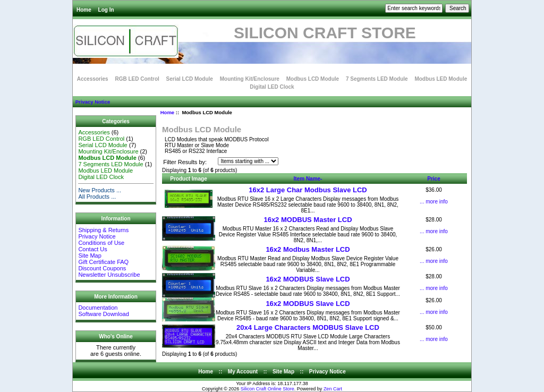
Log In (106, 10)
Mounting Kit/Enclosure (250, 79)
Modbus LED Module (441, 79)
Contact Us (92, 249)
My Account (243, 372)
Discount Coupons (102, 268)
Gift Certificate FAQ (103, 262)
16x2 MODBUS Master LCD (308, 220)
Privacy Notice (93, 102)
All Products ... (97, 197)
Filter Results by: (185, 162)
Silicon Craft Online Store (267, 389)
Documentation (98, 308)
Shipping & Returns (103, 230)
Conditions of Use (101, 243)
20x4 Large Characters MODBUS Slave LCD (308, 327)
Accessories (93, 79)
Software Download (103, 314)
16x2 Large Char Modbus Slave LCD (308, 190)
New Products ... (100, 190)
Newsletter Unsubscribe (109, 275)
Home (84, 10)
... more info (434, 202)
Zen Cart (333, 389)
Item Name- (308, 179)
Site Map (90, 255)
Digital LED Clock (272, 87)
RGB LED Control (137, 79)
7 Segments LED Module (377, 79)
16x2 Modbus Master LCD (308, 249)
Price (433, 179)
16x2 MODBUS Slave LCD (308, 279)
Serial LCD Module (190, 79)
